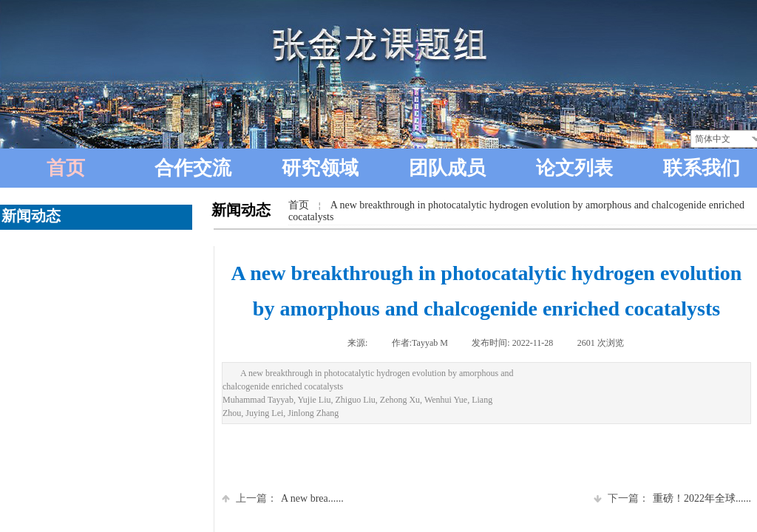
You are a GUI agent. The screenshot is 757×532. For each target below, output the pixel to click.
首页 (299, 205)
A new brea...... (283, 498)
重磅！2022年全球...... (672, 498)
